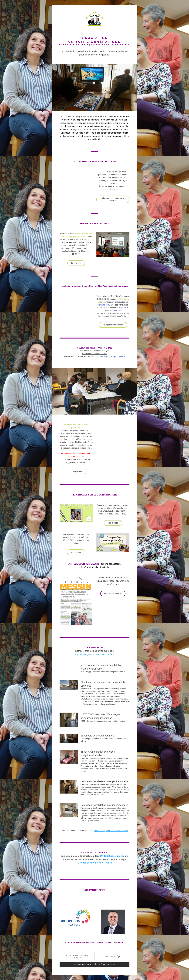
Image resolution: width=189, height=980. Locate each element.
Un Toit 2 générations (112, 856)
